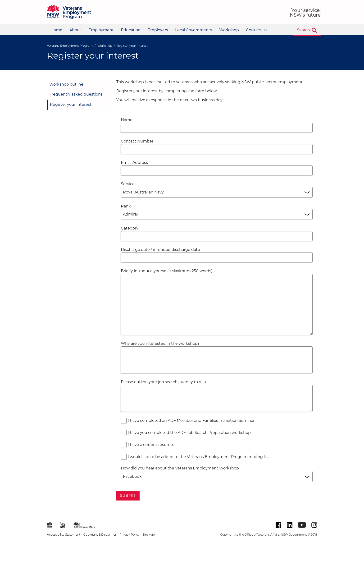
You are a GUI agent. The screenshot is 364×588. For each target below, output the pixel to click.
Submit (128, 496)
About (75, 30)
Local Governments (194, 30)
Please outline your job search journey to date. (165, 382)
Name (127, 120)
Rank (126, 206)
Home (56, 30)
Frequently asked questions (76, 94)
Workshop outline (66, 84)
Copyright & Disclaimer (100, 535)
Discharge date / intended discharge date (160, 250)
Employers (158, 30)
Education (131, 30)
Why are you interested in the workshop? (160, 343)
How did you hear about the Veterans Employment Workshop (180, 468)
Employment (101, 30)
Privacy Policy (130, 535)
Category (130, 228)
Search (303, 30)
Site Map (149, 535)
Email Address (134, 163)
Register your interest (71, 104)
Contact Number (137, 141)
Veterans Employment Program (70, 46)
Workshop (229, 30)
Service (128, 184)
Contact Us (257, 30)
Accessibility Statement (64, 535)
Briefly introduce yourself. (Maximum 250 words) (167, 271)
